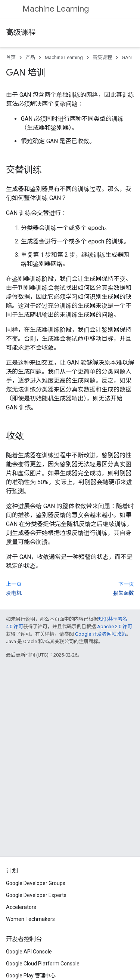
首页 (11, 57)
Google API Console (29, 952)
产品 (30, 57)
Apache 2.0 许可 (115, 626)
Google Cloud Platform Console (43, 964)
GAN (127, 57)
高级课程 (21, 32)
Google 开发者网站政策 (101, 634)
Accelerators (21, 907)
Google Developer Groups (36, 883)
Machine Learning (56, 9)
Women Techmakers (30, 919)
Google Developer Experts (36, 895)
